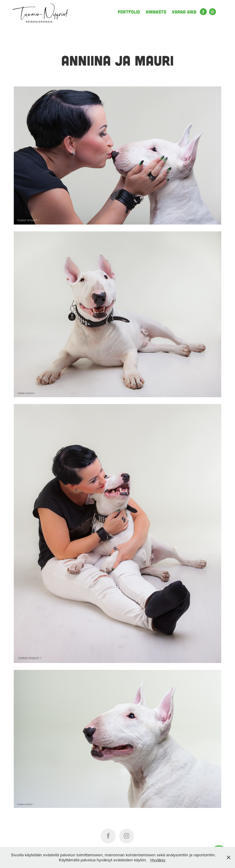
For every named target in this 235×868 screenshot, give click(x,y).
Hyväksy (158, 860)
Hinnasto (156, 12)
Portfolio (129, 12)
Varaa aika (184, 12)
